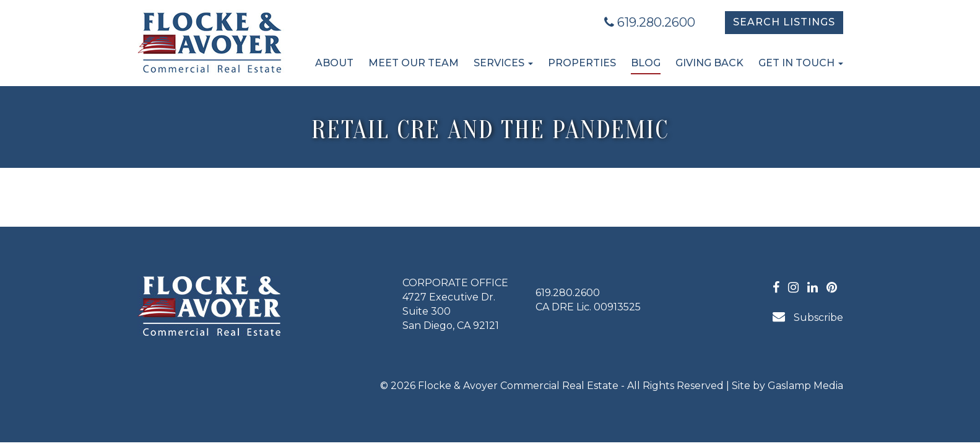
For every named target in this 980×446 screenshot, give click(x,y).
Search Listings (784, 22)
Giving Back (709, 63)
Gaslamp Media (805, 386)
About (334, 63)
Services (503, 63)
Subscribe (808, 317)
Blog (646, 63)
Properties (582, 63)
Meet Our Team (414, 63)
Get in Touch (801, 63)
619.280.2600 (650, 22)
